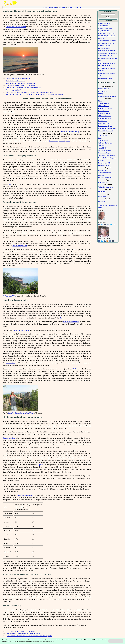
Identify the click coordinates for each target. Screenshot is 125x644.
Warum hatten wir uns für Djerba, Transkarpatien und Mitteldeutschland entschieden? (35, 95)
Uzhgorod (101, 161)
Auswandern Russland (105, 28)
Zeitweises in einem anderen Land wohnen (21, 85)
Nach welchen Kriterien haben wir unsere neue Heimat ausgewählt (29, 636)
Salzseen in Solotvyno (105, 151)
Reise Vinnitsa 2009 (104, 163)
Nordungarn (102, 197)
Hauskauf (101, 175)
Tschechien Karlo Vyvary (106, 187)
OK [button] (116, 641)
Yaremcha (101, 146)
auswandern (11, 363)
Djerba (62, 318)
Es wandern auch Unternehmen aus (19, 79)
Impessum (78, 7)
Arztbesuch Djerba (104, 113)
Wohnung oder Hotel (105, 118)
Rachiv (100, 138)
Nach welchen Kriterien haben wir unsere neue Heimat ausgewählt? (30, 92)
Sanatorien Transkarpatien (106, 155)
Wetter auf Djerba (104, 106)
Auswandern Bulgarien (105, 173)
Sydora (45, 7)
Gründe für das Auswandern (16, 81)
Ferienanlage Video (10, 296)
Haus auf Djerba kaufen (106, 131)
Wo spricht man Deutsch (21, 330)
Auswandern (53, 7)
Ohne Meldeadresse (105, 48)
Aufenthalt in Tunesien (105, 108)
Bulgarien (40, 465)
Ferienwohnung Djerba (105, 126)
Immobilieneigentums (20, 246)
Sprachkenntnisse (9, 438)
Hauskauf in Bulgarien (105, 178)
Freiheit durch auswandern (106, 63)
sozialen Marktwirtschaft (71, 322)
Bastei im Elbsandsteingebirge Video (21, 413)
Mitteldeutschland (104, 89)
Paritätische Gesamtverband (16, 27)
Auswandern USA (104, 26)
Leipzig (100, 94)
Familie (70, 7)
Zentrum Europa (103, 141)
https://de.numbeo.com (25, 495)
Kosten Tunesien (103, 111)
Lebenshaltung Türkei (105, 78)
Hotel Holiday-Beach (105, 123)
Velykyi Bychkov (103, 148)
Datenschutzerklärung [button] (48, 642)
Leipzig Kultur (102, 91)
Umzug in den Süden (105, 66)
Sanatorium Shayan (104, 153)
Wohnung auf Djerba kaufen (107, 128)
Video (11, 184)
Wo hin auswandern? (13, 90)
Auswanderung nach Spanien (59, 141)
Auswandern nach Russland (107, 41)
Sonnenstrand (103, 170)
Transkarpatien (103, 136)
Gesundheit (62, 7)
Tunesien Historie (104, 103)
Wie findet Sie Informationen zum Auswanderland (24, 634)
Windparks (76, 369)
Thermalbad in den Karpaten (107, 158)
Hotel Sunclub (103, 121)
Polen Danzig (102, 182)
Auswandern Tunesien (105, 56)
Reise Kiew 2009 (103, 165)
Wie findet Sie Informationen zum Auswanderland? (24, 88)
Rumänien (101, 201)
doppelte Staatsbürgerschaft (107, 96)
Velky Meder (102, 192)
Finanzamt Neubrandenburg (70, 132)
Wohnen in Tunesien (105, 116)
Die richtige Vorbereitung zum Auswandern (21, 83)
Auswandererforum (104, 23)
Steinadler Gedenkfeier (105, 143)
